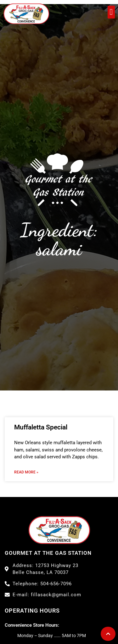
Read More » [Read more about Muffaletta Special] (26, 472)
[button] (111, 12)
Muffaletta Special (41, 427)
